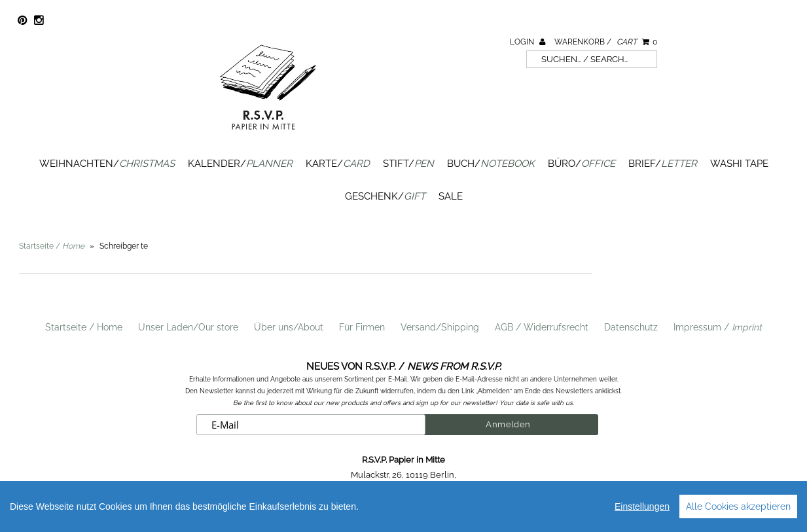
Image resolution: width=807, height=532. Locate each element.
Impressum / (718, 327)
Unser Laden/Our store (188, 327)
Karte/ (338, 164)
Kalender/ (240, 164)
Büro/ (582, 164)
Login (528, 42)
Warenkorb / (606, 42)
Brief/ (663, 164)
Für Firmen (362, 327)
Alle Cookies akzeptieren (738, 506)
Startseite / (52, 246)
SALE (451, 196)
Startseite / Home (84, 327)
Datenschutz (631, 327)
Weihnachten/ (107, 164)
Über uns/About (289, 327)
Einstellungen (642, 506)
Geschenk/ (385, 196)
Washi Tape (739, 164)
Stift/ (408, 164)
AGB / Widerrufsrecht (542, 327)
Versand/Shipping (440, 327)
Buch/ (491, 164)
